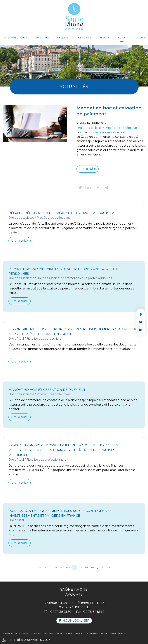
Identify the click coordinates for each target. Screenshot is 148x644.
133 (87, 568)
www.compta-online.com (108, 132)
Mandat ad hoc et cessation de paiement (47, 390)
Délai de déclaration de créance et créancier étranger (61, 213)
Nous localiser (76, 621)
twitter (141, 322)
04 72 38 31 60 (61, 612)
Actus (122, 38)
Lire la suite (88, 169)
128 (55, 568)
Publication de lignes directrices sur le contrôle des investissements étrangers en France (60, 513)
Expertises (42, 38)
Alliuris (105, 38)
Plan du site (92, 634)
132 (80, 568)
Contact (139, 38)
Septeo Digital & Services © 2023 (27, 640)
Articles (122, 634)
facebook (141, 315)
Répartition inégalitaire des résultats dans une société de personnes (65, 271)
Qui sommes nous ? (15, 38)
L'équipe (63, 38)
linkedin (141, 329)
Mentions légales (108, 634)
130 (68, 568)
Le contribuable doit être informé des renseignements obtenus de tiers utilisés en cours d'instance (73, 332)
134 (93, 568)
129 (62, 568)
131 (74, 568)
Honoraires (79, 634)
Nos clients (84, 38)
